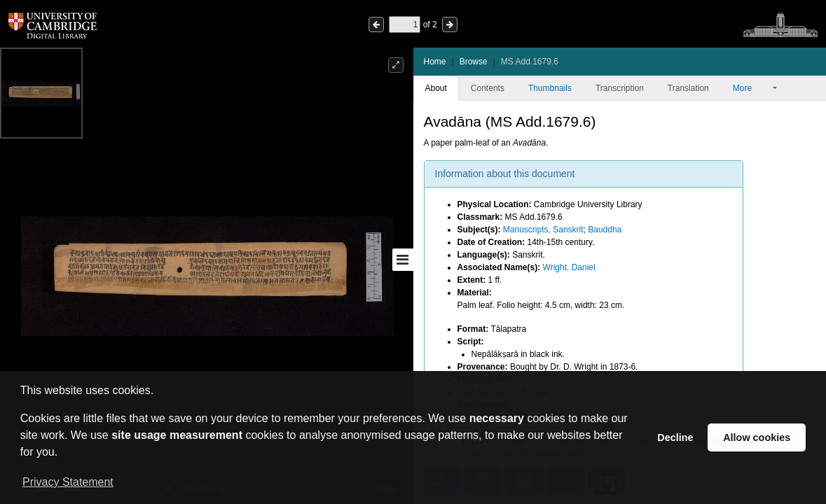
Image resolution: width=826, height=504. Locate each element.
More (752, 88)
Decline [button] (675, 437)
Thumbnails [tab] (550, 88)
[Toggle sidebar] (403, 260)
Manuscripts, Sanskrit (543, 230)
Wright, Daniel (569, 267)
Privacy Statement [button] (68, 482)
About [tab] (436, 88)
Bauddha (605, 230)
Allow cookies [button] (757, 437)
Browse (474, 62)
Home (435, 62)
